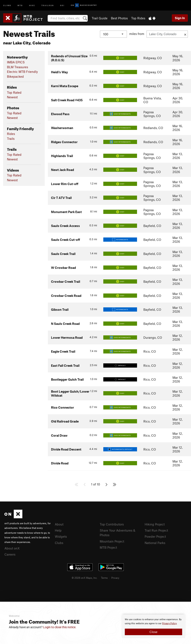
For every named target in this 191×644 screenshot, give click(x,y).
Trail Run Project (156, 530)
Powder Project (155, 536)
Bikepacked (15, 76)
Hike (32, 5)
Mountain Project (112, 541)
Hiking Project (155, 524)
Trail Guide (100, 18)
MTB (20, 5)
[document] (153, 626)
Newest (12, 97)
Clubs (59, 543)
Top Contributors (112, 524)
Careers (10, 554)
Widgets (61, 536)
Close (153, 632)
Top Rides (138, 18)
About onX (12, 548)
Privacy (115, 578)
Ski (62, 5)
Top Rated (14, 92)
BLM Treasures (17, 67)
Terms (104, 578)
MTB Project (108, 547)
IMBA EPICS (16, 62)
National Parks (155, 543)
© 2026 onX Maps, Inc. (85, 578)
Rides (11, 134)
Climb (7, 5)
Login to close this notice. (60, 627)
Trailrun (48, 5)
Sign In (180, 18)
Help (58, 530)
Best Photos (119, 18)
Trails (11, 139)
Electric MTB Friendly (22, 72)
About (59, 524)
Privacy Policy (169, 623)
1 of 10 (95, 484)
